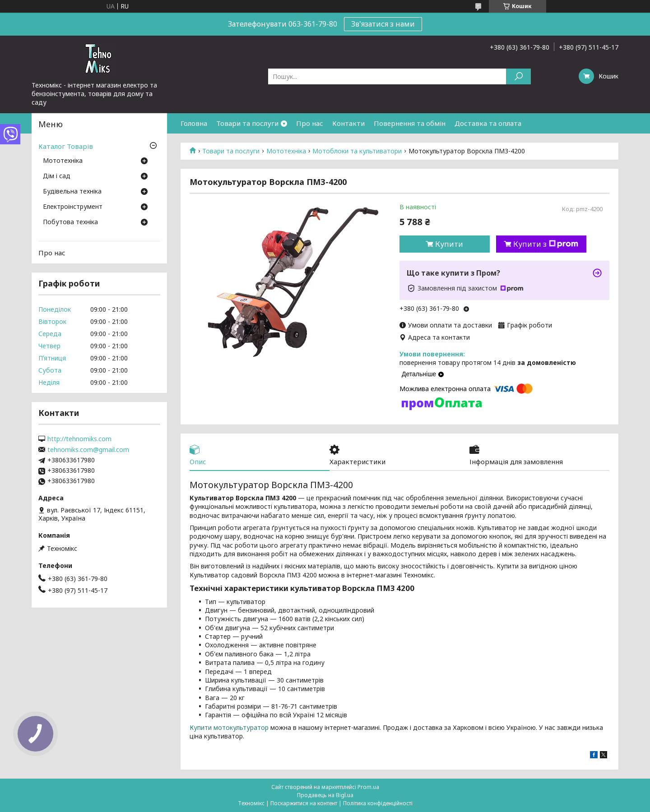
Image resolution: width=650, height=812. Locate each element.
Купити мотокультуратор (229, 727)
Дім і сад (57, 176)
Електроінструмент (73, 207)
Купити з (546, 244)
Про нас (310, 123)
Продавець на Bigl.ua (325, 795)
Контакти (348, 123)
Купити (449, 244)
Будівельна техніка (72, 192)
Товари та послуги (247, 123)
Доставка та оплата (488, 123)
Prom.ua (368, 787)
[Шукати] (518, 76)
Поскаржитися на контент (304, 803)
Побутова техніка (70, 222)
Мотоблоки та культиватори (357, 151)
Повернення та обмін (410, 123)
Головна (194, 123)
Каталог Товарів (66, 146)
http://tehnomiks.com (79, 439)
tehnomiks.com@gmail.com (88, 450)
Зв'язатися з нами (383, 24)
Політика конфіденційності (378, 803)
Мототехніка (286, 151)
